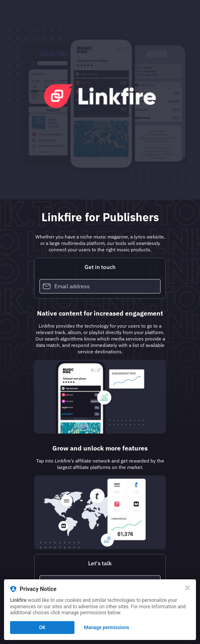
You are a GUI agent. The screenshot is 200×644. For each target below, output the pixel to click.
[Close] (188, 588)
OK (42, 628)
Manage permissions (107, 628)
